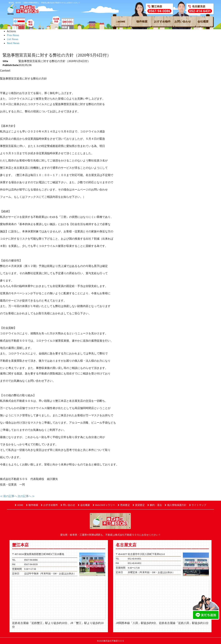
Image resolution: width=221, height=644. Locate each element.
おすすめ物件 (162, 21)
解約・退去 (155, 505)
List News (13, 39)
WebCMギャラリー (104, 505)
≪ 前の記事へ (9, 496)
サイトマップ (198, 505)
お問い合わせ (183, 21)
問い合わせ (68, 505)
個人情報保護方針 (176, 505)
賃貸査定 (139, 505)
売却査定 (124, 505)
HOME (122, 21)
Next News (13, 43)
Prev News (13, 35)
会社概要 (203, 21)
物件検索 (142, 21)
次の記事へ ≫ (26, 496)
